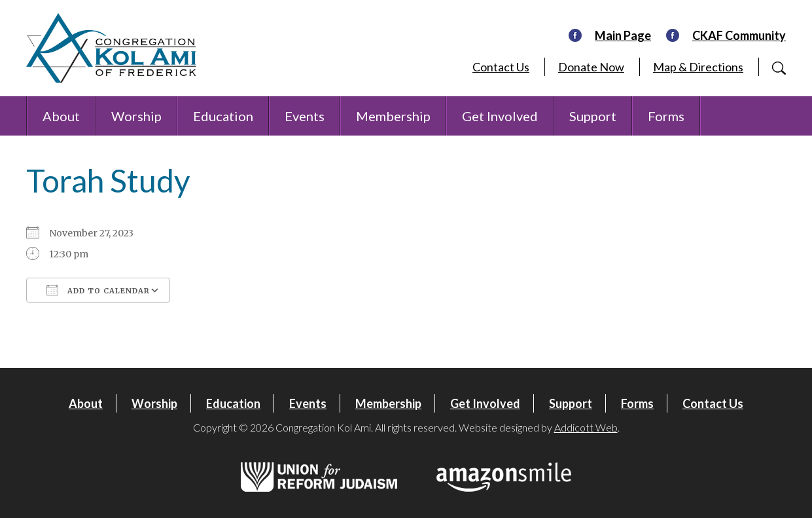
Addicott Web (586, 427)
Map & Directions (698, 67)
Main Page (623, 35)
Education (223, 116)
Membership (393, 116)
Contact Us (501, 67)
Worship (136, 116)
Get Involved (500, 116)
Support (593, 116)
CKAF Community (739, 35)
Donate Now (591, 67)
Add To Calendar (98, 290)
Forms (666, 116)
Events (305, 116)
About (61, 116)
